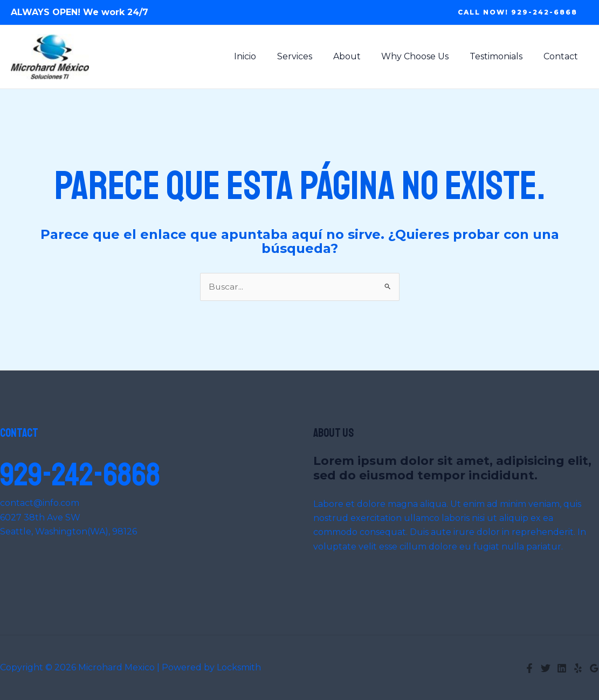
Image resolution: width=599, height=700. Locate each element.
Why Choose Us (424, 56)
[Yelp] (578, 668)
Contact (562, 56)
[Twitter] (546, 668)
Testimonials (501, 56)
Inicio (265, 56)
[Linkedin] (562, 668)
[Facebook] (529, 668)
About (359, 56)
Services (311, 56)
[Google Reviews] (594, 668)
